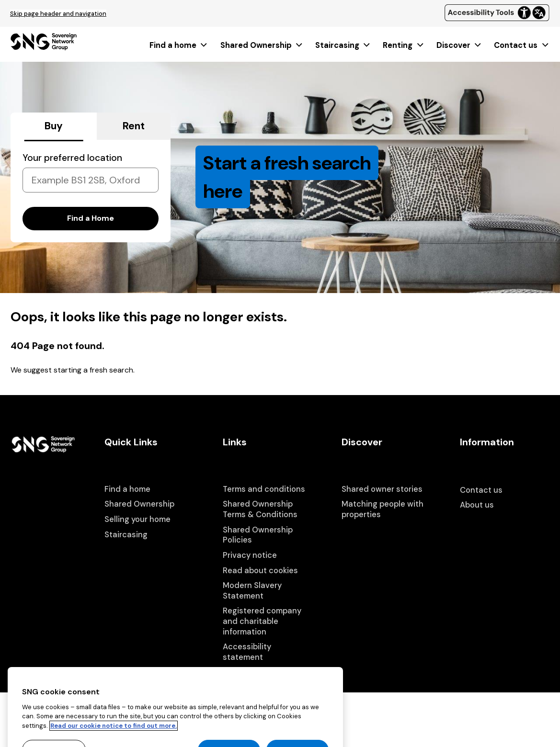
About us (477, 505)
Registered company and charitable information (262, 621)
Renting (404, 45)
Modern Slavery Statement (252, 591)
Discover (459, 45)
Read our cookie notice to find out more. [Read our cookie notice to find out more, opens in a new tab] (114, 739)
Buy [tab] (54, 126)
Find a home (179, 45)
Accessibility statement (247, 652)
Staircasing (343, 45)
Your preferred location (72, 158)
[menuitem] (179, 45)
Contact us (522, 45)
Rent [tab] (134, 126)
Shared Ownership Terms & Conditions (260, 509)
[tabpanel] (91, 191)
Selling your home (137, 519)
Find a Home (91, 218)
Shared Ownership (262, 45)
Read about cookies (260, 571)
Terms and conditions (264, 489)
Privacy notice (250, 555)
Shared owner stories (382, 489)
